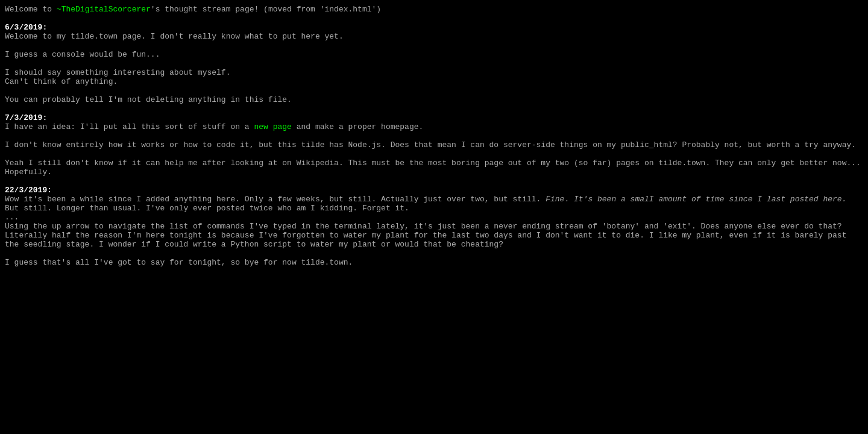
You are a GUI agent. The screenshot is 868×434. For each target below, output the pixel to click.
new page (272, 151)
